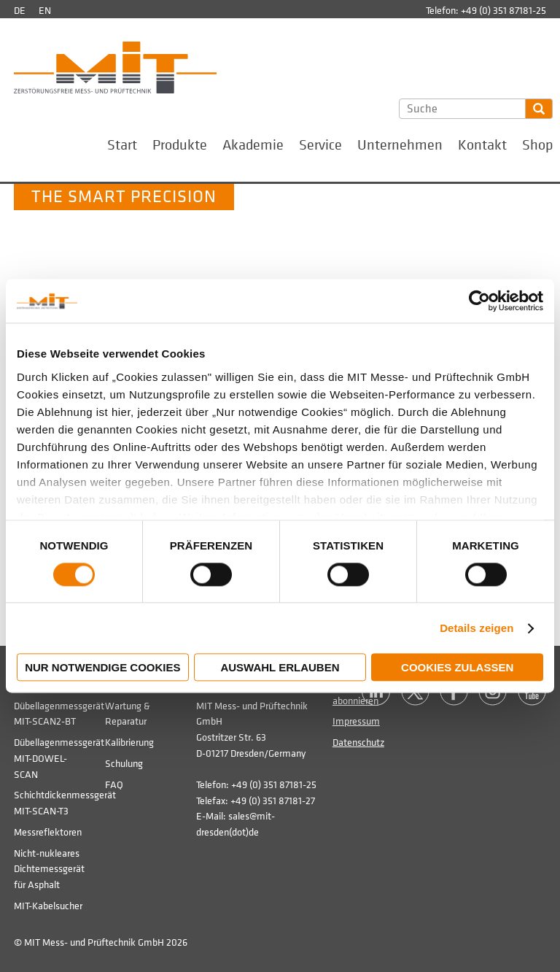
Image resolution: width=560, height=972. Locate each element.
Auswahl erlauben (280, 668)
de (20, 11)
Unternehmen (400, 145)
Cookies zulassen (457, 668)
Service (320, 145)
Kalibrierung (129, 742)
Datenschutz (358, 742)
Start (122, 145)
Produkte (180, 145)
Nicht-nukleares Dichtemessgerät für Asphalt (49, 869)
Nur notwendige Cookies (102, 668)
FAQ (114, 785)
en (45, 11)
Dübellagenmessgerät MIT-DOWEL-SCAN (59, 758)
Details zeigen (477, 628)
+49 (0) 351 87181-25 (503, 11)
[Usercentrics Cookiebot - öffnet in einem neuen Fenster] (479, 301)
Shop (537, 145)
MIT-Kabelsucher (48, 906)
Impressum (356, 721)
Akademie (253, 145)
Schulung (124, 764)
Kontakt (482, 145)
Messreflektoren (48, 832)
